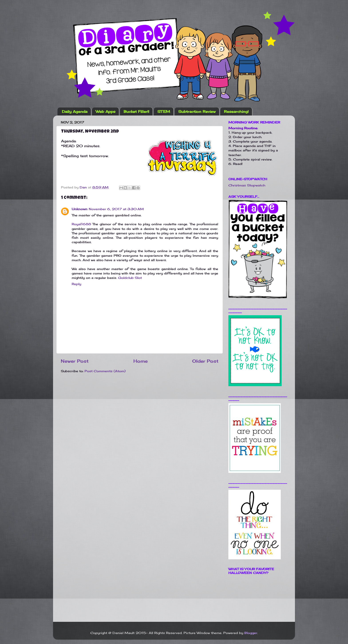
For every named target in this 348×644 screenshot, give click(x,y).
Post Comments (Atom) (105, 371)
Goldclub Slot (130, 278)
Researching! (236, 112)
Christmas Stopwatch (247, 185)
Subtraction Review (197, 112)
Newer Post (75, 361)
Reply (76, 284)
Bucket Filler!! (136, 112)
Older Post (205, 361)
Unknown (80, 209)
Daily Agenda (75, 112)
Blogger (251, 633)
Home (140, 361)
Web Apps (106, 112)
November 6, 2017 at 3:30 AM (116, 209)
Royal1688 (81, 224)
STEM (164, 112)
